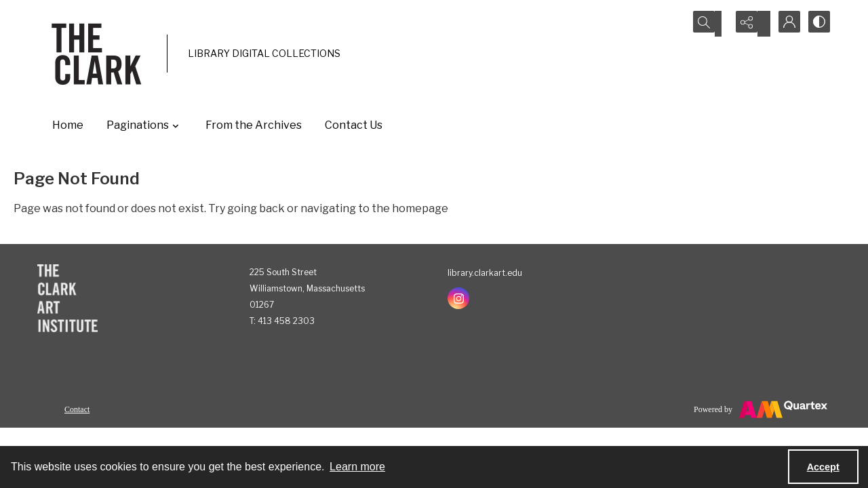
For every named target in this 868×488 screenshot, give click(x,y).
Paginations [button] (144, 125)
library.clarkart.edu (485, 273)
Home (68, 125)
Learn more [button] (357, 467)
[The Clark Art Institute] (67, 298)
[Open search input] (715, 24)
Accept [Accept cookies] (823, 467)
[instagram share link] (458, 298)
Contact (77, 409)
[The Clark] (99, 54)
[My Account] (783, 24)
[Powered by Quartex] (761, 409)
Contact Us (354, 125)
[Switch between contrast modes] (817, 24)
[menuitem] (77, 409)
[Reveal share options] (749, 24)
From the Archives (254, 125)
